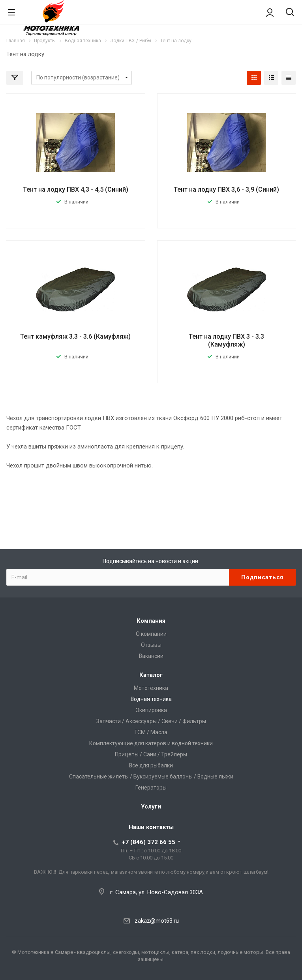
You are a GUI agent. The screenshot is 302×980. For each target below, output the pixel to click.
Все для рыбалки (151, 765)
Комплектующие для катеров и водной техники (151, 743)
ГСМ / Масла (151, 732)
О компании (151, 634)
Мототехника (151, 688)
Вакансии (151, 656)
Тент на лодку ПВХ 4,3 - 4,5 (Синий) (76, 189)
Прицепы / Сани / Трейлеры (151, 754)
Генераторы (151, 788)
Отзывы (151, 645)
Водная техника (151, 699)
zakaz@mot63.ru (157, 921)
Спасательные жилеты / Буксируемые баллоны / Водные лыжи (151, 776)
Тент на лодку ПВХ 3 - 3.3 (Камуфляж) (226, 340)
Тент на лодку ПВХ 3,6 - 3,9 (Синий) (226, 189)
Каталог (151, 675)
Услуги (151, 807)
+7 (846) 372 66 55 (149, 842)
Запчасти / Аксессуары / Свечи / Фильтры (151, 721)
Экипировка (151, 710)
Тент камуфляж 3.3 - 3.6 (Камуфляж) (75, 336)
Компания (151, 621)
